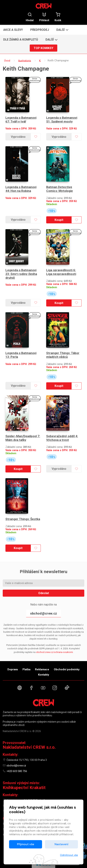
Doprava (13, 649)
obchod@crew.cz (43, 593)
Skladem (52, 198)
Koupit (59, 213)
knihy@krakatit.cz (17, 786)
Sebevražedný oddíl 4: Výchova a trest (62, 421)
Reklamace (42, 649)
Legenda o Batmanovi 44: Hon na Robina (21, 182)
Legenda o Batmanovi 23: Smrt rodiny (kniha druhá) (21, 264)
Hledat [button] (30, 17)
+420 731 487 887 (17, 791)
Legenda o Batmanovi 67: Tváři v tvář (21, 116)
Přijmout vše (26, 844)
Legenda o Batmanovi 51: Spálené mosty (62, 116)
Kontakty (44, 655)
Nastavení (61, 844)
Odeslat (44, 573)
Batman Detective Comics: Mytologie (60, 182)
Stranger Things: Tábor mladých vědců (63, 341)
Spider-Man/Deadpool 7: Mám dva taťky (23, 421)
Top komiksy (43, 48)
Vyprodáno (18, 133)
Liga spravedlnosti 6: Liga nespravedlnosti (61, 262)
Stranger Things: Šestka (23, 499)
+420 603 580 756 (17, 751)
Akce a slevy (13, 30)
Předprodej (40, 30)
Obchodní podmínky (67, 649)
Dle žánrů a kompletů (21, 40)
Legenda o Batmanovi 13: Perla (21, 341)
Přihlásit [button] (44, 17)
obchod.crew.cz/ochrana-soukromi (54, 632)
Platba (26, 649)
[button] (62, 30)
